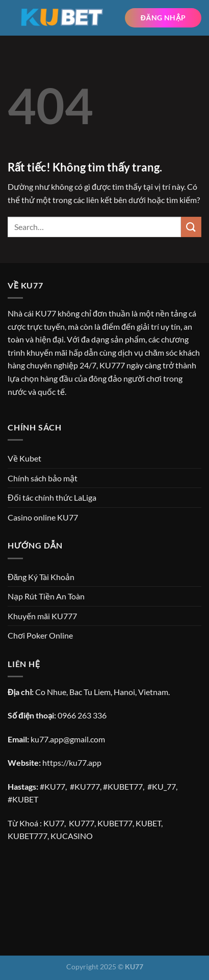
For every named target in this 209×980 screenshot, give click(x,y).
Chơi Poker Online (40, 635)
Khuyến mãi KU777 (42, 616)
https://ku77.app (72, 762)
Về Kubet (24, 458)
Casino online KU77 (43, 517)
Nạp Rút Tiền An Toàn (46, 596)
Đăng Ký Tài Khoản (41, 577)
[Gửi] (191, 227)
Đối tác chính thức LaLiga (52, 497)
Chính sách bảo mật (43, 478)
